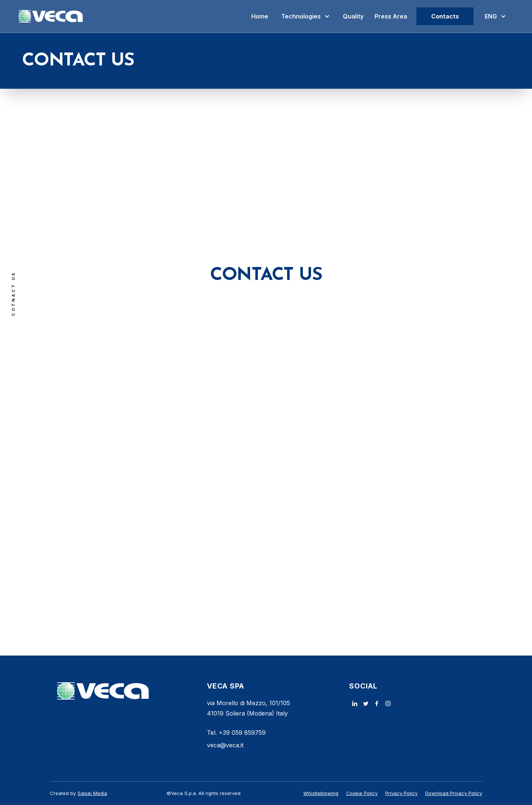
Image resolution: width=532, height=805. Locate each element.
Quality (353, 16)
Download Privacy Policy (454, 793)
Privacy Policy (401, 793)
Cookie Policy (362, 793)
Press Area (391, 16)
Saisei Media (92, 793)
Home (260, 16)
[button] (306, 16)
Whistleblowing (321, 793)
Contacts (445, 16)
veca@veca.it (225, 745)
